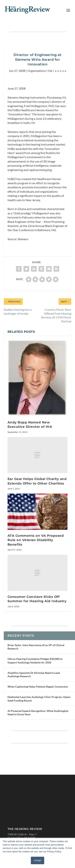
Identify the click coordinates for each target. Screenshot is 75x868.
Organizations (37, 71)
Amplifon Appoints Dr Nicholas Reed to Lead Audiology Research (34, 674)
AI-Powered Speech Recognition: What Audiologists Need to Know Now (38, 713)
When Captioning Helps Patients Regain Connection (38, 687)
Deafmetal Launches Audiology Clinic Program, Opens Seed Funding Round (39, 699)
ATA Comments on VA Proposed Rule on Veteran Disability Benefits (36, 540)
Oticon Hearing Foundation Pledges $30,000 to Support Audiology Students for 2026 (35, 661)
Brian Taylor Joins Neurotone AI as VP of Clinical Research (36, 647)
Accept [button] (37, 860)
